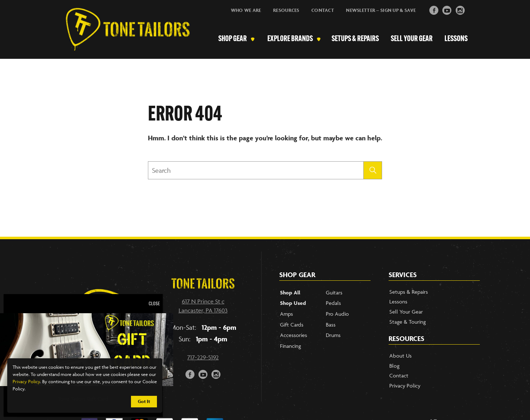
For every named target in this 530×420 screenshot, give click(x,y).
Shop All (290, 292)
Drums (333, 335)
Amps (286, 314)
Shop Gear (233, 39)
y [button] (447, 10)
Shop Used (293, 303)
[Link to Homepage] (124, 39)
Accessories (294, 335)
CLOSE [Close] (154, 303)
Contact (323, 10)
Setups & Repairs (355, 39)
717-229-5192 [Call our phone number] (203, 357)
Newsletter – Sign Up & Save (381, 10)
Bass (331, 325)
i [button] (460, 10)
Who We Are (246, 10)
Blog (394, 366)
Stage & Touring (408, 322)
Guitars (334, 292)
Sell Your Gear (412, 39)
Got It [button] (144, 401)
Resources (286, 10)
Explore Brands (290, 39)
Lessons (456, 39)
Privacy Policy (26, 381)
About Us (400, 356)
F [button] (434, 10)
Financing (290, 346)
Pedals (333, 303)
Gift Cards (292, 325)
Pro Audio (337, 314)
